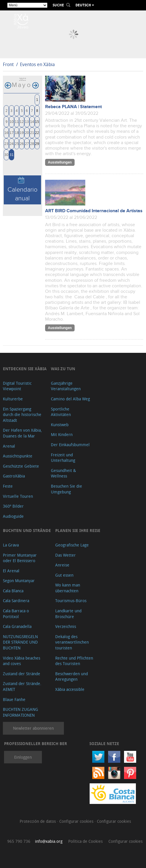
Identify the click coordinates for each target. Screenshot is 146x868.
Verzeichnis (66, 626)
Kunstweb (60, 425)
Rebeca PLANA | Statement (73, 107)
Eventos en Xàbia (37, 64)
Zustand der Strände (22, 674)
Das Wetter (65, 555)
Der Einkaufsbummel (70, 445)
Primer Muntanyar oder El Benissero (20, 558)
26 (22, 143)
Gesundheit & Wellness (63, 473)
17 (12, 132)
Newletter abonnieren (33, 728)
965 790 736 (19, 841)
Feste (8, 486)
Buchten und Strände (27, 530)
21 (32, 132)
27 (27, 143)
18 (17, 132)
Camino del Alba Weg (70, 399)
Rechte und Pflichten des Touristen (74, 661)
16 (6, 132)
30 (6, 154)
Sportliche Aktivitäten (61, 412)
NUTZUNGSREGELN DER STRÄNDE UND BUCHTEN (20, 642)
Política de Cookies (85, 841)
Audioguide (13, 516)
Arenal (9, 446)
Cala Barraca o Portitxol (16, 614)
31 (12, 154)
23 (6, 143)
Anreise (62, 565)
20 (27, 132)
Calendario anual (23, 189)
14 (32, 121)
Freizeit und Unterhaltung (63, 458)
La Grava (11, 545)
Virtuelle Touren (18, 496)
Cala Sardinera (16, 601)
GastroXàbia (14, 476)
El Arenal (11, 571)
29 (37, 143)
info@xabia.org (49, 841)
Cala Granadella (17, 626)
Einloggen (23, 757)
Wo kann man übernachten (68, 588)
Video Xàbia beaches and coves (22, 661)
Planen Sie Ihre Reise (78, 530)
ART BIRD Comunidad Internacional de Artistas (94, 211)
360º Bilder (13, 506)
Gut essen (64, 575)
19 (22, 132)
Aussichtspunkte (18, 456)
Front (8, 64)
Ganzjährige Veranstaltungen (66, 386)
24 (12, 143)
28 (32, 143)
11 (17, 121)
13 (27, 121)
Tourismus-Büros (71, 601)
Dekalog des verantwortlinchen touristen (72, 642)
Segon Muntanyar (19, 581)
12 (22, 121)
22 (37, 132)
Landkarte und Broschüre (68, 614)
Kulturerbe (13, 399)
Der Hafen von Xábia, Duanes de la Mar (22, 433)
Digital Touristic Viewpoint (17, 386)
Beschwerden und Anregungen (72, 677)
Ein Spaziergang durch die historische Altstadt (22, 415)
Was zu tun (63, 369)
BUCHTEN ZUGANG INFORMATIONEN (21, 712)
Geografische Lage (72, 545)
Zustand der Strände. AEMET (22, 686)
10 (12, 121)
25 (17, 143)
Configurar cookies (77, 821)
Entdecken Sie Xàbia (25, 369)
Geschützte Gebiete (21, 466)
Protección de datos (38, 821)
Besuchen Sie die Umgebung (66, 489)
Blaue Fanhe (14, 699)
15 (37, 121)
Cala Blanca (13, 591)
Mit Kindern (62, 434)
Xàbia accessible (70, 689)
